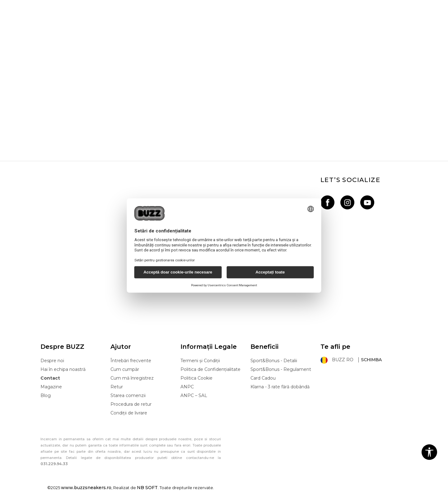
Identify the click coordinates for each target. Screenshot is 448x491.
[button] (429, 452)
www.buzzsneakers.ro (86, 488)
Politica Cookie (196, 378)
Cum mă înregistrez (132, 378)
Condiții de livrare (129, 413)
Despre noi (52, 361)
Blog (46, 395)
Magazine (51, 387)
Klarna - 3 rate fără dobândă (280, 387)
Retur (117, 387)
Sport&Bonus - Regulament (281, 369)
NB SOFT (147, 488)
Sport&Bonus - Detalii (274, 361)
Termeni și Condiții (200, 361)
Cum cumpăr (125, 369)
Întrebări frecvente (131, 361)
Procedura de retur (131, 404)
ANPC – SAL (194, 395)
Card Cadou (263, 378)
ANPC (187, 387)
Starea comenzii (128, 395)
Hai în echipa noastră (63, 369)
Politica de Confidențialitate (210, 369)
